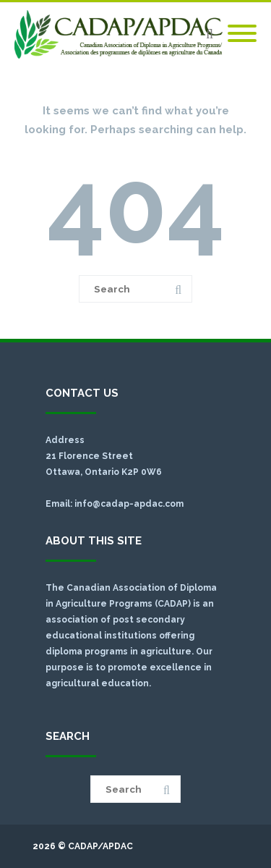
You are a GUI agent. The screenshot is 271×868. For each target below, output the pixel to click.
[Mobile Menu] (242, 34)
